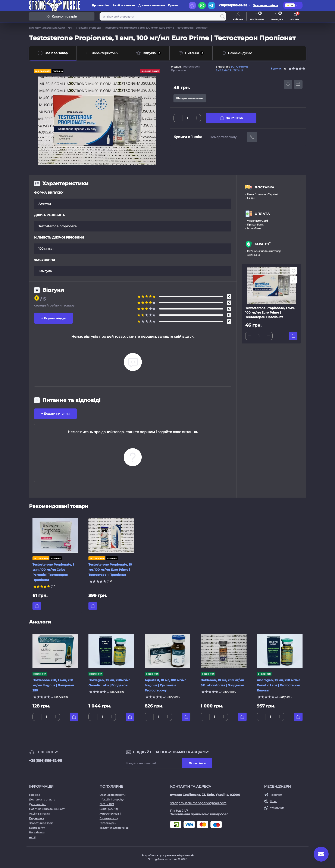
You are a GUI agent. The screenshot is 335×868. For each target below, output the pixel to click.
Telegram (276, 795)
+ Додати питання (55, 414)
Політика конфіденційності (47, 809)
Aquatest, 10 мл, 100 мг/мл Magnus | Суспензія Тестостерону (165, 685)
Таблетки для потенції (114, 828)
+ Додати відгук (54, 318)
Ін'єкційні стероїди (88, 28)
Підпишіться (197, 763)
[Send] (252, 137)
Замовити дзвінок (266, 5)
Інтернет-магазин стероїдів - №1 (50, 28)
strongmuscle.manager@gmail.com (198, 803)
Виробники (37, 832)
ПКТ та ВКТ (107, 804)
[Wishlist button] (288, 84)
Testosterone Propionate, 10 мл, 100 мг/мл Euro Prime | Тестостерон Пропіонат (110, 570)
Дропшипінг (101, 5)
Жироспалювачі (110, 814)
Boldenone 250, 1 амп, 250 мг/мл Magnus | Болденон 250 (53, 685)
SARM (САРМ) (109, 809)
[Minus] (178, 118)
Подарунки (37, 818)
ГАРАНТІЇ (263, 244)
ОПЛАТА (262, 214)
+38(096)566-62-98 (46, 761)
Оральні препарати (112, 795)
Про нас (174, 5)
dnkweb (189, 855)
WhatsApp (277, 808)
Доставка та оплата (152, 5)
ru (298, 5)
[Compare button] (298, 84)
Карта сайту (37, 828)
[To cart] (293, 336)
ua (290, 5)
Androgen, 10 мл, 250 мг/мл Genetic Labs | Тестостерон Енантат (278, 685)
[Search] (222, 16)
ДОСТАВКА (264, 187)
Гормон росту (109, 818)
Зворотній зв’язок (41, 823)
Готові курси (108, 823)
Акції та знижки (124, 5)
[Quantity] (187, 118)
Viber (273, 801)
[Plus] (196, 118)
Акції (32, 837)
